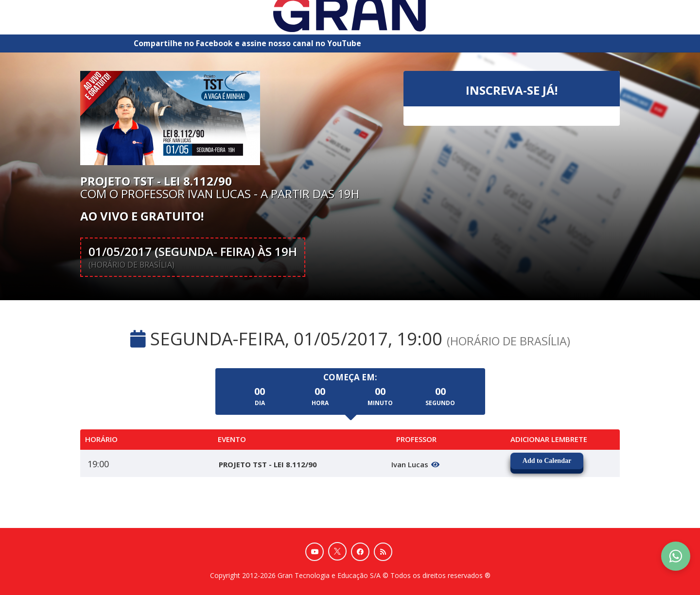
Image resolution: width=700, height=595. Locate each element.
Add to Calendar (547, 461)
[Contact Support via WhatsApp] (676, 556)
